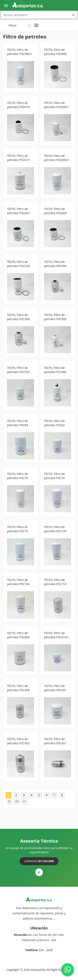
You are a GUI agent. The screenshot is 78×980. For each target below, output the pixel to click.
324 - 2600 (46, 950)
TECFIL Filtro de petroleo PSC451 (55, 741)
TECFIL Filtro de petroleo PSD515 (18, 158)
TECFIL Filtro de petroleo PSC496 (18, 688)
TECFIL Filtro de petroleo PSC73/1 (56, 582)
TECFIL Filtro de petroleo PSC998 (18, 317)
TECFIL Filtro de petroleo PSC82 (54, 423)
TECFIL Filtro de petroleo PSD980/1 (20, 52)
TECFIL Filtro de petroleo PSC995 (55, 317)
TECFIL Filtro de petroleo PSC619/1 (57, 635)
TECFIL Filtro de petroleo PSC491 (55, 688)
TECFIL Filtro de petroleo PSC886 (55, 370)
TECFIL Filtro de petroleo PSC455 (18, 741)
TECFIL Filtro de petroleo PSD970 (18, 105)
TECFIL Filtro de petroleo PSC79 (17, 476)
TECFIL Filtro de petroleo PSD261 (18, 211)
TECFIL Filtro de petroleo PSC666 (18, 635)
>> (24, 801)
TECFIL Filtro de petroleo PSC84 (17, 423)
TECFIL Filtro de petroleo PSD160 (18, 264)
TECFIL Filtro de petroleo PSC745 (55, 529)
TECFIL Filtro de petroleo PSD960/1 (57, 105)
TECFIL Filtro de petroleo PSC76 (54, 476)
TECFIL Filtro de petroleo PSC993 (18, 370)
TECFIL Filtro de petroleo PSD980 (55, 52)
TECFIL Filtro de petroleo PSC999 (55, 264)
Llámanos (39, 861)
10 (17, 801)
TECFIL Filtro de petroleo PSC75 (17, 529)
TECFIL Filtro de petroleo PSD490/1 (57, 158)
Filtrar (13, 25)
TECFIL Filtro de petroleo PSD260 (55, 211)
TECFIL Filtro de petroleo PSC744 (18, 582)
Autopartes (38, 970)
